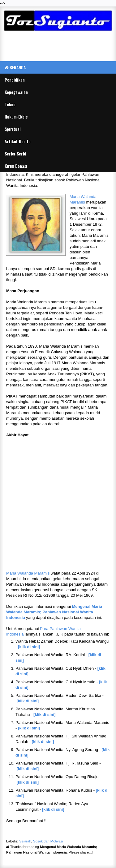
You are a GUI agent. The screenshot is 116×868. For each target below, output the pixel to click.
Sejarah (25, 841)
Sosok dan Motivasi (48, 841)
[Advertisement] (58, 47)
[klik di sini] (29, 647)
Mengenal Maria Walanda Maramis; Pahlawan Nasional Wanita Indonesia (54, 612)
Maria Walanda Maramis (28, 573)
